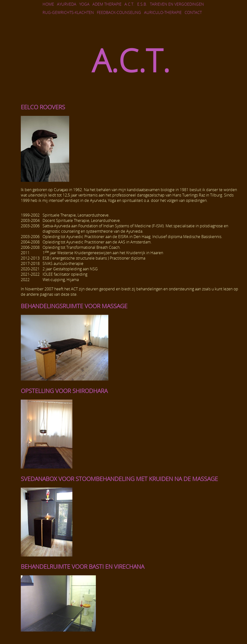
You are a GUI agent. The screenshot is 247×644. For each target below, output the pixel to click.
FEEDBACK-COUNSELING (119, 12)
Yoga (84, 4)
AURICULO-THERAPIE (163, 12)
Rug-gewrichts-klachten (68, 12)
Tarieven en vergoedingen (177, 4)
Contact (193, 12)
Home (48, 4)
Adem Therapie (107, 4)
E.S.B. (142, 4)
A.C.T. (129, 4)
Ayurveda (67, 4)
